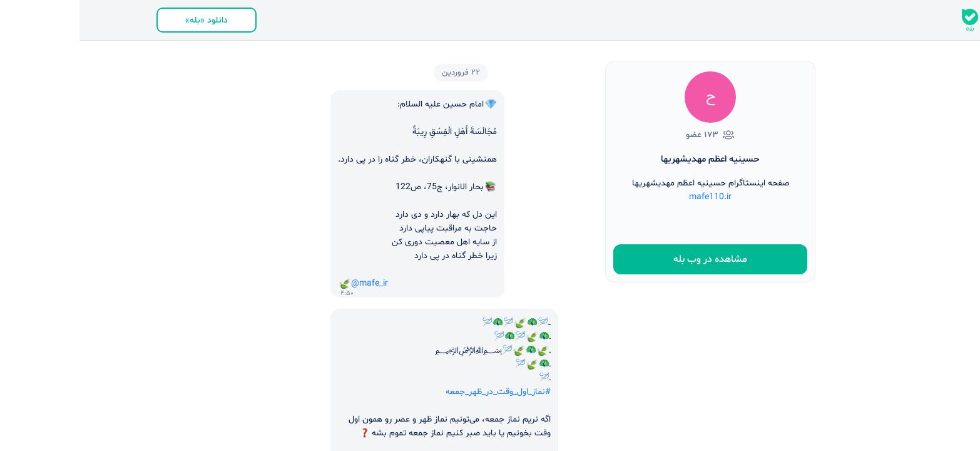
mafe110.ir (631, 197)
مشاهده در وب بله (631, 259)
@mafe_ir (290, 283)
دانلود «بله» (127, 20)
